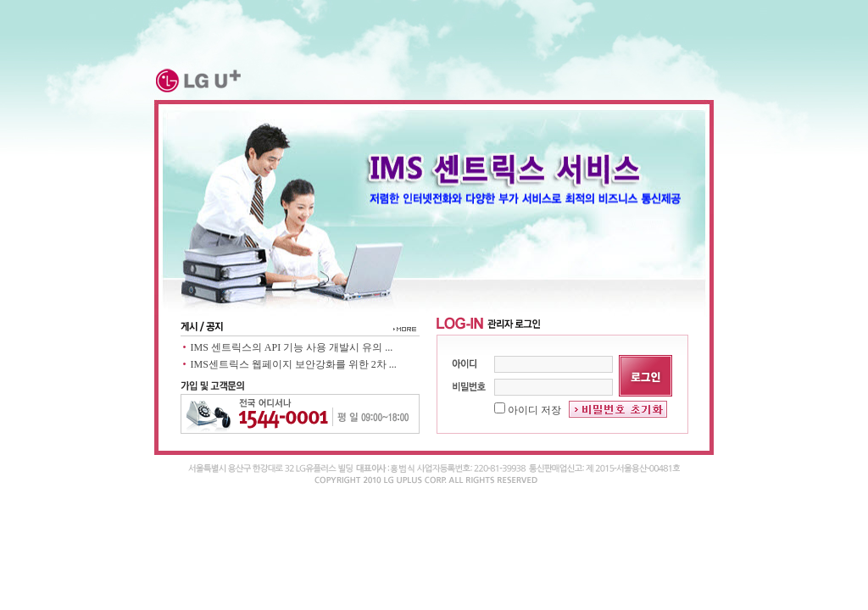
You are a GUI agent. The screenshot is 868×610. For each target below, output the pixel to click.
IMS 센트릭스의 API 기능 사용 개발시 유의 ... (292, 347)
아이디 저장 (528, 410)
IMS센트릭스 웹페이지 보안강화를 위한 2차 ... (294, 364)
